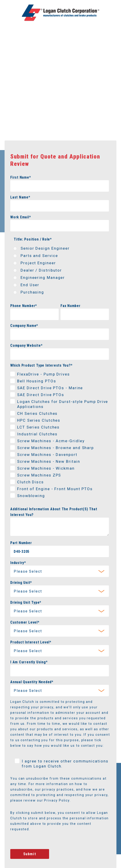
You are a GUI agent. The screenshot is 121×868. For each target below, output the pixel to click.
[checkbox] (60, 271)
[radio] (60, 249)
